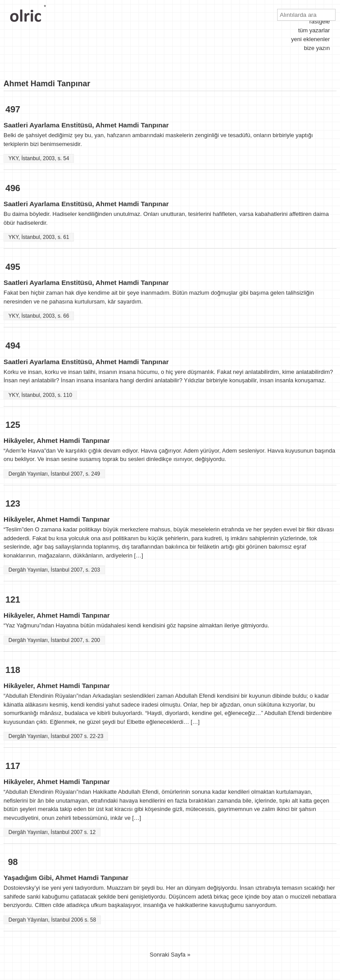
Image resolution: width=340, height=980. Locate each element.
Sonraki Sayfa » (170, 955)
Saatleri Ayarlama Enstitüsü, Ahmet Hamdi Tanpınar (86, 125)
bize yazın (317, 48)
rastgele (320, 21)
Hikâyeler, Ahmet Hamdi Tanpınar (57, 440)
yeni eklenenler (311, 39)
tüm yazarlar (314, 30)
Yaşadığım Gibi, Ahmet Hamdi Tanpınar (66, 878)
